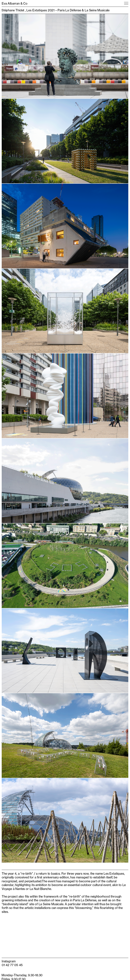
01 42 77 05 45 (12, 965)
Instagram (9, 961)
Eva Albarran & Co (15, 3)
